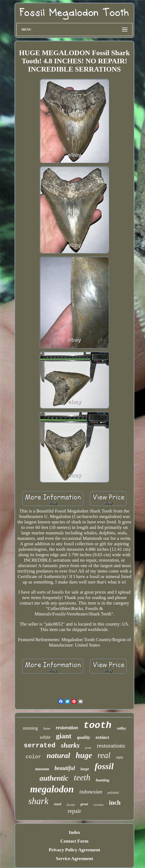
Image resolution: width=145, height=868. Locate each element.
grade (88, 748)
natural (58, 755)
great (84, 804)
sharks (70, 745)
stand (58, 804)
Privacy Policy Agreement (75, 850)
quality (84, 737)
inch (115, 803)
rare (120, 757)
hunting (103, 780)
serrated (40, 746)
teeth (82, 777)
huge (84, 755)
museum (42, 769)
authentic (54, 778)
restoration (67, 728)
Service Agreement (74, 859)
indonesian (91, 792)
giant (64, 736)
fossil (104, 766)
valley (122, 728)
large (85, 769)
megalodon (52, 789)
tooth (97, 725)
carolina (99, 805)
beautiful (65, 768)
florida (71, 805)
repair (74, 811)
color (33, 757)
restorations (111, 746)
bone (47, 728)
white (45, 737)
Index (75, 832)
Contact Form (74, 841)
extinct (102, 737)
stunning (30, 728)
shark (38, 801)
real (104, 755)
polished (113, 793)
